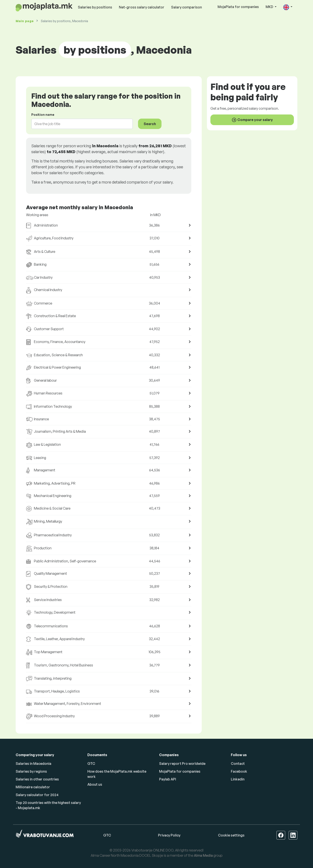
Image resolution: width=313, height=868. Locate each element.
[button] (288, 7)
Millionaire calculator (33, 787)
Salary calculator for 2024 (37, 795)
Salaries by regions (31, 771)
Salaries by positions (95, 7)
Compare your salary (252, 120)
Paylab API (168, 779)
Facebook (239, 771)
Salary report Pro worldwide (182, 764)
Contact (238, 764)
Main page (25, 21)
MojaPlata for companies (238, 7)
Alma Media (203, 855)
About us (95, 784)
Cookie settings (231, 835)
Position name (43, 115)
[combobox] (79, 124)
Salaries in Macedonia (33, 764)
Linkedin (238, 779)
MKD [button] (270, 7)
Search (150, 124)
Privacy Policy (169, 835)
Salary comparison (186, 7)
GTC (91, 764)
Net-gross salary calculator (142, 7)
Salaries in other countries (37, 779)
